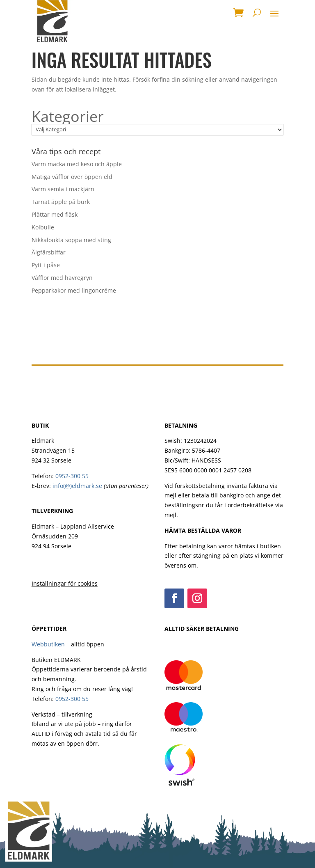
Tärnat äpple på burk (61, 202)
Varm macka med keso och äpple (77, 164)
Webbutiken (48, 644)
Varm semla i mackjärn (63, 189)
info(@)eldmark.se (77, 486)
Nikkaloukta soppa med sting (71, 240)
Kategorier (68, 117)
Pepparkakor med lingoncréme (74, 290)
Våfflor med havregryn (62, 278)
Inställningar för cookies (65, 583)
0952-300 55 (72, 476)
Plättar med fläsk (55, 214)
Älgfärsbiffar (49, 252)
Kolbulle (43, 227)
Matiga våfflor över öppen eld (72, 177)
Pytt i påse (46, 265)
